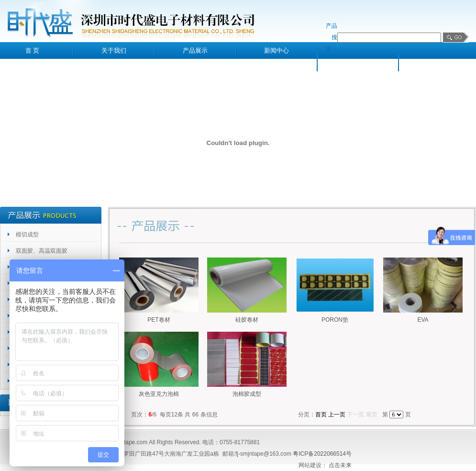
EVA (423, 320)
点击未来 (340, 465)
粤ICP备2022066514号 (322, 454)
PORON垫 (335, 320)
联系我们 (439, 63)
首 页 (32, 50)
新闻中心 (277, 50)
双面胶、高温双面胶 (42, 251)
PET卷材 (159, 320)
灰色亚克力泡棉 (159, 394)
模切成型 (27, 235)
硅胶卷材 (247, 320)
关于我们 (114, 50)
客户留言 (358, 63)
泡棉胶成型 (247, 394)
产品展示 (195, 50)
